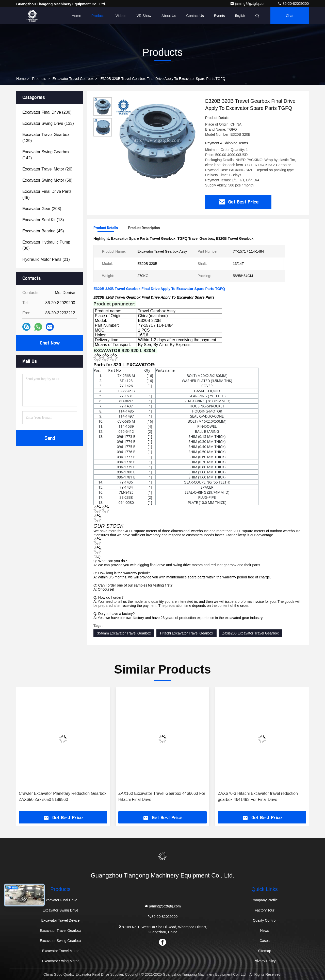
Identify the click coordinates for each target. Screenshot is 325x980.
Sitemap (264, 951)
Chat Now (50, 343)
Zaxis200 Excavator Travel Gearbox (250, 633)
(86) (46, 245)
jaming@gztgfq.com (249, 4)
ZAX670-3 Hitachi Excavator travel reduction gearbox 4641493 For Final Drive (258, 796)
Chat (290, 16)
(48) (47, 194)
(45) (43, 231)
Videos (121, 16)
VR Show (144, 16)
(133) (48, 123)
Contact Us (195, 16)
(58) (47, 180)
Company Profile (265, 900)
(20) (47, 169)
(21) (46, 259)
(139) (46, 138)
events (220, 16)
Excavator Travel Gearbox (73, 79)
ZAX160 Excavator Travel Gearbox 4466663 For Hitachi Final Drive (162, 796)
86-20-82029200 (293, 4)
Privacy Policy (264, 961)
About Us (169, 16)
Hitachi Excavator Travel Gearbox (186, 633)
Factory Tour (265, 910)
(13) (43, 220)
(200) (47, 112)
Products (98, 16)
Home (76, 16)
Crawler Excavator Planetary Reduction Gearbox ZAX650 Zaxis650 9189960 (63, 796)
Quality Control (265, 920)
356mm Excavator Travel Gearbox (124, 633)
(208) (42, 209)
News (264, 931)
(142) (46, 155)
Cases (265, 941)
